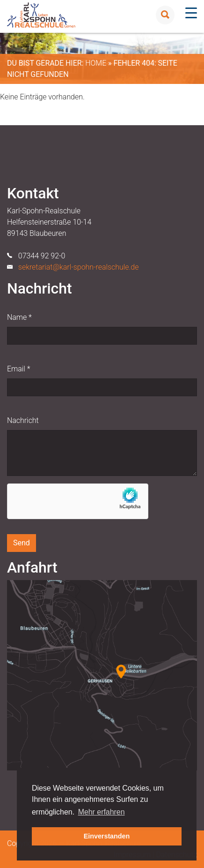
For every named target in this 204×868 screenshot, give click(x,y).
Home (96, 63)
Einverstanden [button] (107, 836)
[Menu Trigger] (191, 13)
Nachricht (23, 420)
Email (18, 369)
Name (19, 317)
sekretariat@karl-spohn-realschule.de (79, 267)
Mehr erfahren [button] (102, 812)
